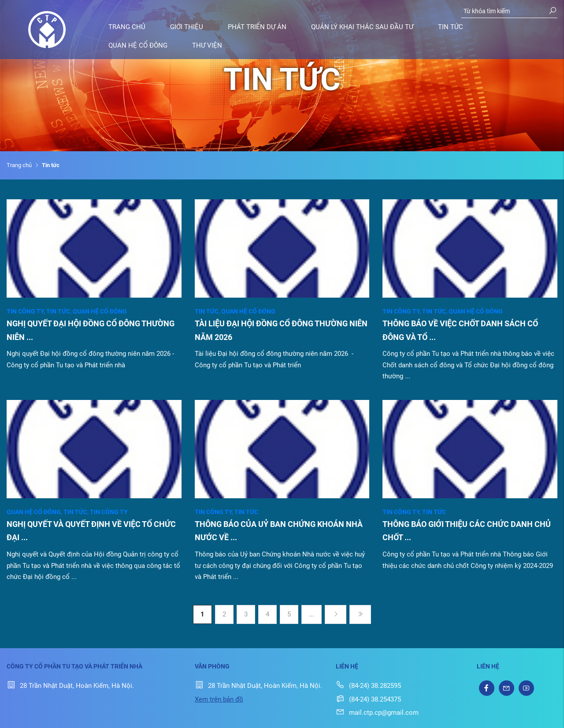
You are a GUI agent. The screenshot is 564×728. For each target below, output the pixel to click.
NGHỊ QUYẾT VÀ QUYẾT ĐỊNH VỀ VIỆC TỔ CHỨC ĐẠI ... (91, 531)
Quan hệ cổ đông (138, 45)
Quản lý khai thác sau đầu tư (362, 27)
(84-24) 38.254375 (368, 699)
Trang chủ (127, 27)
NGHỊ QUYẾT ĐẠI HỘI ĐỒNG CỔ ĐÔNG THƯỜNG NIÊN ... (91, 330)
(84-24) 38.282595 (368, 686)
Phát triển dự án (257, 27)
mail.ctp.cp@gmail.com (377, 713)
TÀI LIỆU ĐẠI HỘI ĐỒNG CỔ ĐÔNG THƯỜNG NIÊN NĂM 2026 (281, 330)
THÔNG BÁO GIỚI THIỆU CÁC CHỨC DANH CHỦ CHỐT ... (467, 531)
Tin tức (451, 27)
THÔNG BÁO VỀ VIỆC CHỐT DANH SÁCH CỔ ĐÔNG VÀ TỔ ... (460, 330)
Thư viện (207, 45)
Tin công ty (26, 311)
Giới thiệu (187, 27)
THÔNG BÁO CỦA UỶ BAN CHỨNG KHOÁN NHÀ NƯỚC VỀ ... (279, 531)
